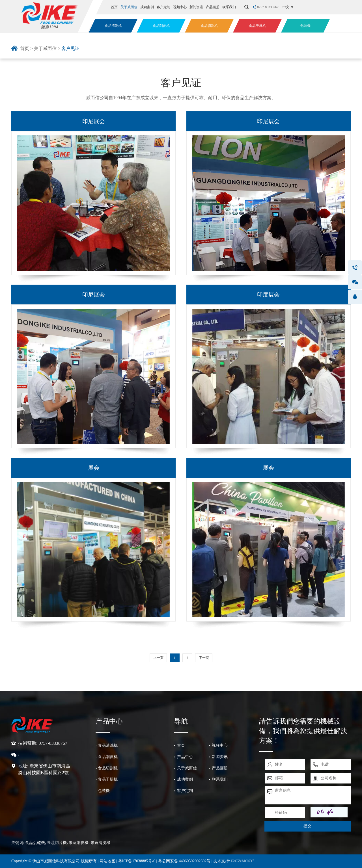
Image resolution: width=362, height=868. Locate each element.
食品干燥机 (257, 26)
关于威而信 (129, 7)
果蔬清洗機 (100, 843)
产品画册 (213, 7)
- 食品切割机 (107, 768)
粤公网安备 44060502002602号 (184, 861)
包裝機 (305, 26)
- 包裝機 (103, 791)
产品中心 (109, 721)
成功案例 (147, 7)
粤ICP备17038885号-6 (137, 861)
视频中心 (180, 7)
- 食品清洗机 (107, 745)
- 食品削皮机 (107, 757)
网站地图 (107, 861)
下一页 (204, 658)
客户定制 (163, 7)
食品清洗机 (113, 26)
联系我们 (229, 7)
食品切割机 (209, 26)
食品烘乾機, (36, 843)
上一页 (158, 658)
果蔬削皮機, (79, 843)
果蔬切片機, (57, 843)
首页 (114, 7)
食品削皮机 (161, 26)
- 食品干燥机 (107, 779)
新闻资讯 (196, 7)
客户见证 (70, 48)
